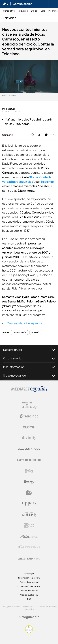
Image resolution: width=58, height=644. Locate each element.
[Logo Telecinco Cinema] (29, 514)
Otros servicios (29, 358)
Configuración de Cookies (29, 586)
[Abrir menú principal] (53, 4)
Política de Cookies (29, 591)
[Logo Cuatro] (29, 427)
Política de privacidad (29, 582)
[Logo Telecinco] (29, 416)
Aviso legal (29, 574)
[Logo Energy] (29, 482)
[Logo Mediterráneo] (29, 558)
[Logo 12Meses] (29, 525)
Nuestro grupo (29, 350)
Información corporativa (29, 578)
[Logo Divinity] (29, 438)
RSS (29, 599)
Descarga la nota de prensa (25, 323)
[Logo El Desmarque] (29, 449)
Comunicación (20, 332)
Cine (43, 11)
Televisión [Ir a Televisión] (10, 18)
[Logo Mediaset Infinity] (29, 405)
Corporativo (9, 11)
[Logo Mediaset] (29, 391)
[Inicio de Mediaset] (6, 4)
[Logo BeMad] (29, 493)
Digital (34, 11)
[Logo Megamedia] (30, 617)
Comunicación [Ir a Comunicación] (23, 4)
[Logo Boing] (29, 471)
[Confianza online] (29, 632)
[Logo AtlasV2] (29, 536)
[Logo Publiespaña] (29, 547)
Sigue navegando (29, 375)
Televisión (23, 11)
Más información (29, 367)
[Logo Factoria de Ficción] (29, 460)
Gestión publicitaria (29, 595)
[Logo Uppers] (29, 504)
